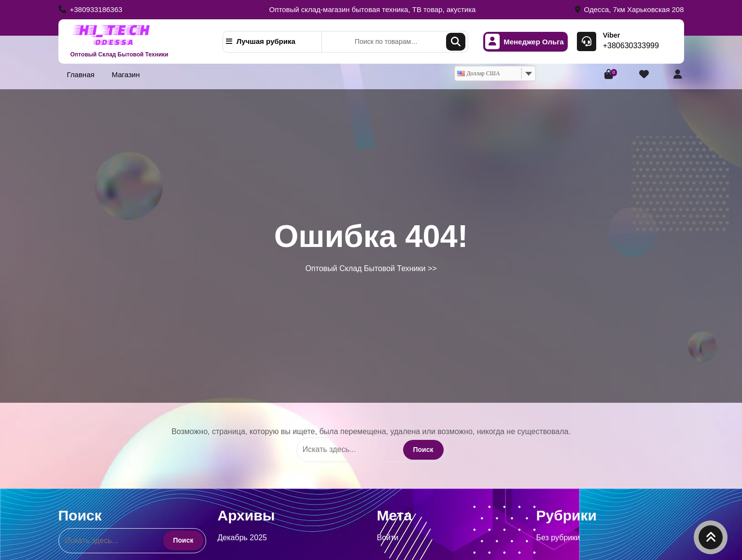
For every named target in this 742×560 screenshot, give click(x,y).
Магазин (126, 75)
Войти (388, 538)
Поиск (456, 42)
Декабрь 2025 (242, 538)
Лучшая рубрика (261, 41)
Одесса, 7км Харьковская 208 (630, 9)
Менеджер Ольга (525, 42)
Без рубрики (558, 538)
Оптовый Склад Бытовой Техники (119, 55)
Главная (81, 75)
